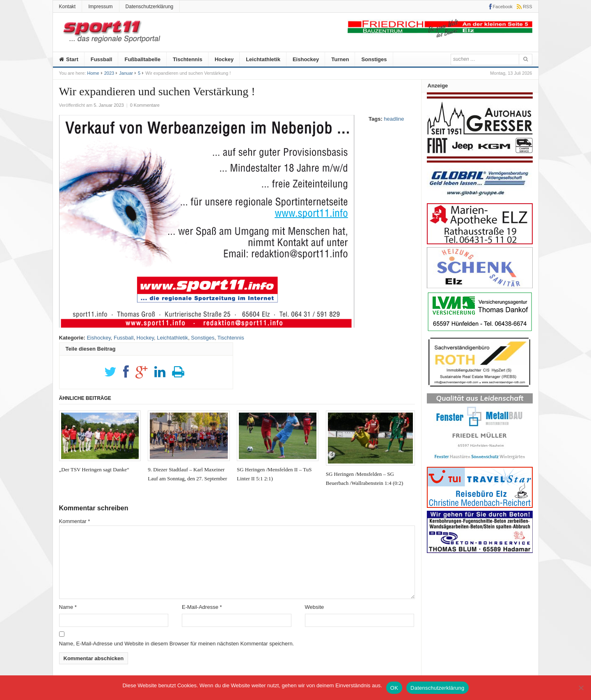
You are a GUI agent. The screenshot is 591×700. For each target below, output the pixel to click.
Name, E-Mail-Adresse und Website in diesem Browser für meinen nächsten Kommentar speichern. (177, 644)
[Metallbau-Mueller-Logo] (480, 462)
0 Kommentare (145, 105)
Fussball (102, 59)
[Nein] (581, 688)
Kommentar (75, 521)
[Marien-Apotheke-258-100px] (480, 242)
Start (69, 59)
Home (93, 73)
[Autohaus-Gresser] (480, 161)
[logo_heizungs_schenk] (480, 286)
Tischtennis (188, 59)
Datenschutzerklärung (150, 7)
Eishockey (306, 59)
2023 (109, 73)
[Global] (480, 199)
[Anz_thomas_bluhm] (480, 551)
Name (68, 607)
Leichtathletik (263, 59)
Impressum (100, 7)
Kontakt (68, 7)
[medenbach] (480, 506)
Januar (126, 73)
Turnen (340, 59)
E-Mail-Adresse (202, 607)
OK (394, 688)
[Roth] (480, 389)
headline (394, 119)
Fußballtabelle (142, 59)
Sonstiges (374, 59)
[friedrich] (440, 36)
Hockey (224, 59)
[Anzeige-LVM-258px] (480, 330)
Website (315, 607)
